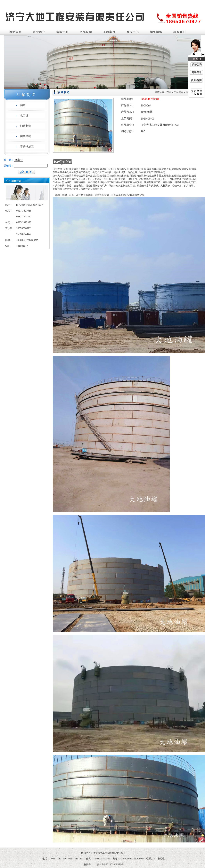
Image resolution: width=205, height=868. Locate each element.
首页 (169, 92)
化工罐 (24, 115)
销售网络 (156, 32)
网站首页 (16, 32)
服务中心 (133, 32)
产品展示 (86, 32)
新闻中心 (62, 32)
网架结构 (26, 136)
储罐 (23, 105)
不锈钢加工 (27, 146)
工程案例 (109, 32)
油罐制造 (26, 126)
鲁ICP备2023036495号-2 (110, 864)
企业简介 (39, 32)
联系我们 (180, 32)
